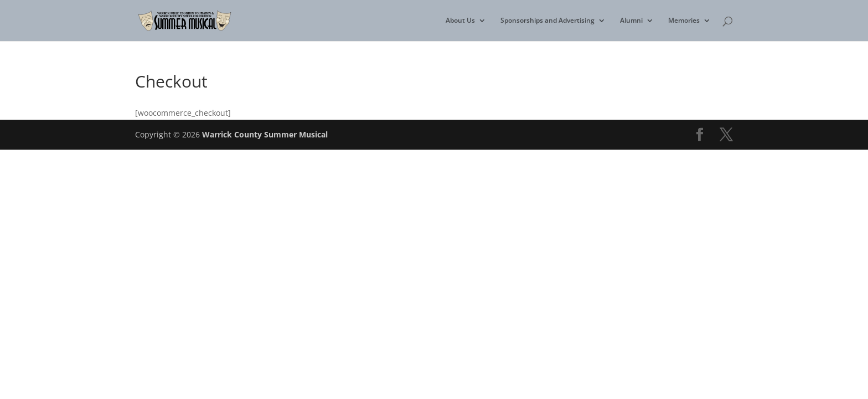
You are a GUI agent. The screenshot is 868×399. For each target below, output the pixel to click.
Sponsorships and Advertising (547, 21)
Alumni (631, 21)
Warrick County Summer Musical (265, 134)
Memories (684, 21)
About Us (460, 21)
